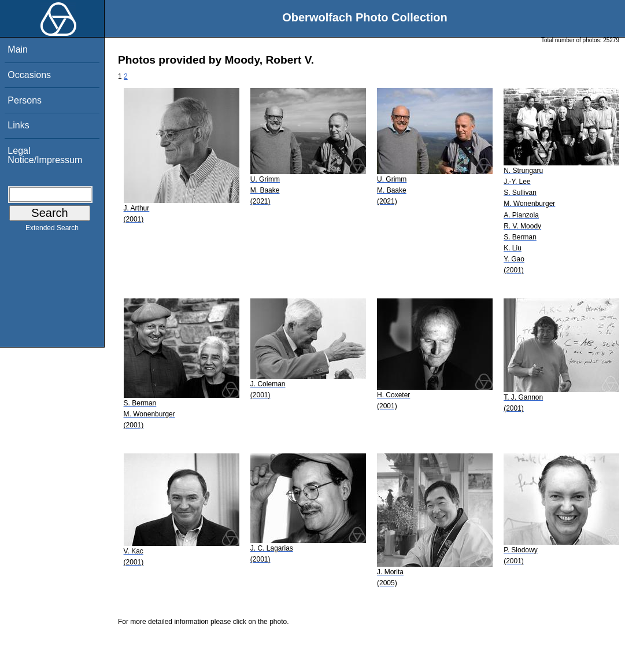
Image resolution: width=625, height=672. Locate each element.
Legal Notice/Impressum (45, 155)
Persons (25, 100)
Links (18, 125)
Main (18, 49)
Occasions (29, 75)
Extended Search (52, 230)
